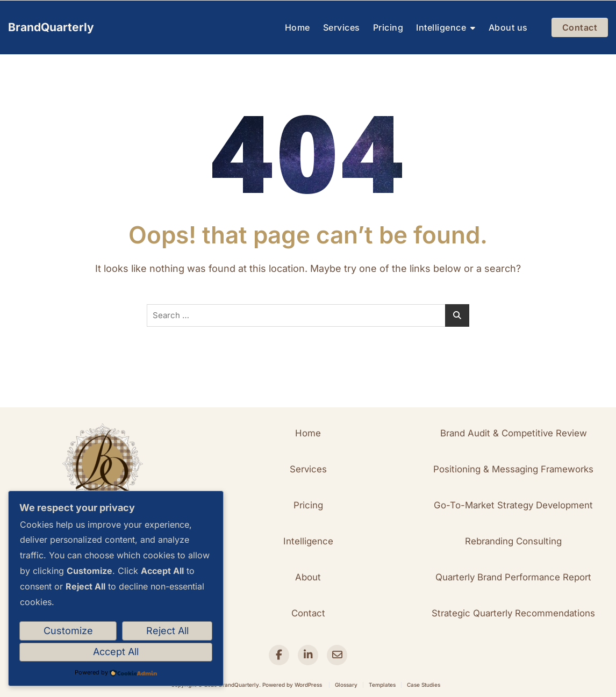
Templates (382, 685)
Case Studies (424, 685)
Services (342, 27)
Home (298, 27)
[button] (308, 433)
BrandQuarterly (51, 27)
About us (508, 27)
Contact (580, 27)
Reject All (167, 631)
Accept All (116, 652)
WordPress (308, 685)
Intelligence (441, 27)
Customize (68, 631)
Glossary (346, 685)
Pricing (388, 27)
